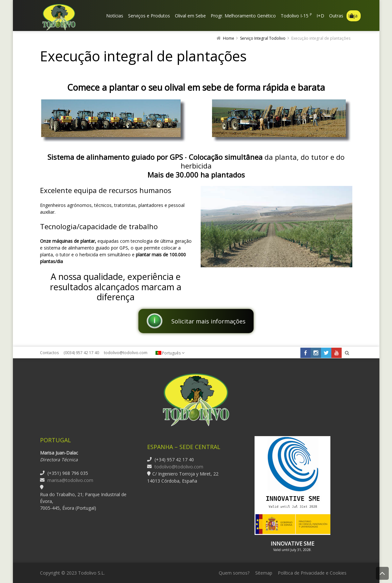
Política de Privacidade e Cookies (312, 573)
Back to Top (382, 573)
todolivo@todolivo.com (126, 353)
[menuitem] (173, 353)
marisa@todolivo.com (70, 480)
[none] (173, 353)
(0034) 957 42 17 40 (81, 353)
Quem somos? (234, 573)
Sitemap (264, 573)
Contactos (49, 353)
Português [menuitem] (171, 353)
